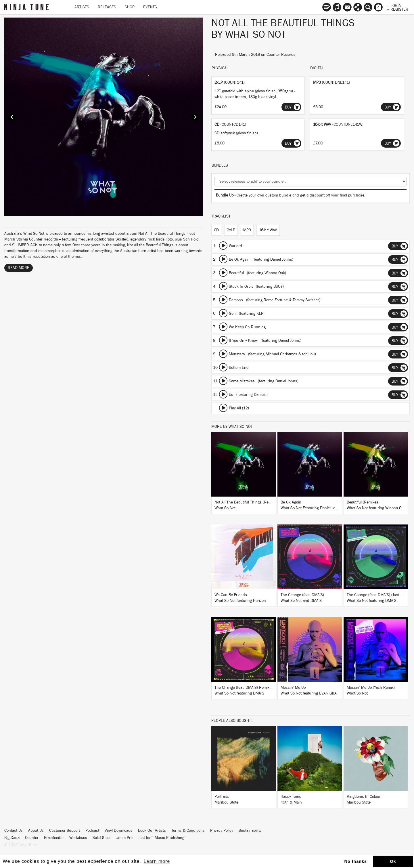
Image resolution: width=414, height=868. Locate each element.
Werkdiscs (78, 838)
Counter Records (281, 55)
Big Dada (12, 838)
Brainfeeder (54, 838)
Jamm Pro (124, 838)
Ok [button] (393, 861)
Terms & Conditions (188, 831)
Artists (82, 7)
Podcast (92, 831)
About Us (36, 831)
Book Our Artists (152, 831)
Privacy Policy (222, 831)
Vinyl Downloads (119, 831)
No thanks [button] (356, 861)
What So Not (255, 35)
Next (195, 117)
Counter (32, 838)
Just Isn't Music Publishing (161, 838)
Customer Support (65, 831)
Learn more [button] (157, 861)
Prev (12, 117)
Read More (19, 268)
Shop (130, 7)
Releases (107, 7)
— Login (394, 5)
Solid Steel (101, 838)
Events (150, 7)
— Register (397, 9)
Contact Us (14, 831)
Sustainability (250, 831)
